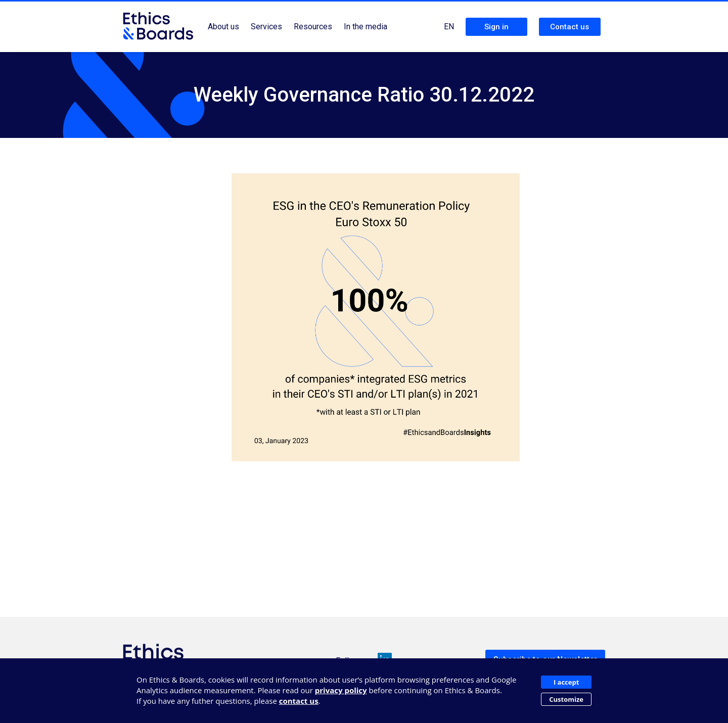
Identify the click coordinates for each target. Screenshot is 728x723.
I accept (566, 682)
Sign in (496, 27)
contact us (299, 701)
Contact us (570, 27)
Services (266, 27)
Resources (313, 27)
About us (223, 27)
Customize (566, 699)
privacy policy (341, 690)
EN (449, 27)
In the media (366, 27)
